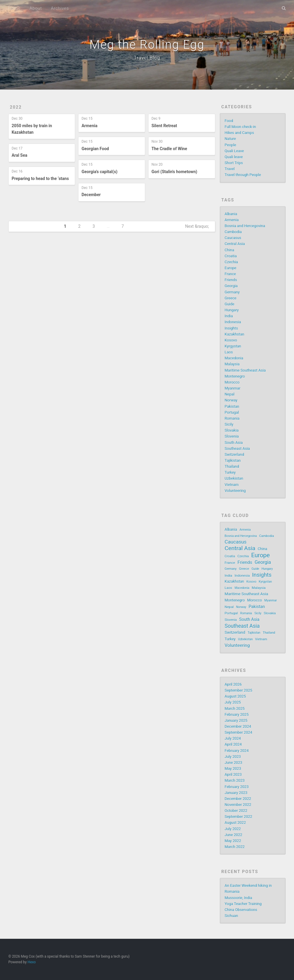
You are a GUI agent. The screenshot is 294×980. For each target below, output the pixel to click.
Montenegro (235, 376)
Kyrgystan (233, 346)
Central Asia (235, 244)
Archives (60, 8)
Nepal (229, 394)
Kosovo (231, 340)
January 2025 (236, 720)
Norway (231, 400)
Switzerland (234, 454)
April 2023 (233, 774)
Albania (231, 214)
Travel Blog (147, 58)
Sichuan (231, 916)
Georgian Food (95, 149)
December (91, 195)
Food (229, 121)
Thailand (232, 466)
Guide (229, 304)
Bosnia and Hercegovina (245, 226)
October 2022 (236, 811)
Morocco (232, 382)
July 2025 (233, 702)
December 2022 (238, 799)
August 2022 (235, 823)
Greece (230, 298)
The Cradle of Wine (169, 149)
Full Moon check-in (240, 127)
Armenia (89, 126)
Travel (230, 169)
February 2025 (236, 714)
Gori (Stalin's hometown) (174, 172)
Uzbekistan (234, 478)
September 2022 (238, 817)
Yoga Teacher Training (243, 904)
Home (14, 8)
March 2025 (235, 709)
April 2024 (233, 744)
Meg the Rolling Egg (147, 45)
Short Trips (234, 163)
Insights (231, 328)
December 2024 (238, 726)
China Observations (241, 910)
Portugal (232, 412)
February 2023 (236, 787)
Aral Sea (20, 155)
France (230, 274)
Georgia (231, 286)
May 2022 (233, 841)
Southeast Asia (237, 449)
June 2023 (233, 763)
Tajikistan (233, 460)
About (36, 8)
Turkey (230, 472)
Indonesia (233, 322)
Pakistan (232, 406)
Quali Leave (234, 151)
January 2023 (236, 793)
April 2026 (233, 684)
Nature (230, 139)
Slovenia (232, 436)
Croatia (230, 256)
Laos (229, 352)
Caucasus (233, 238)
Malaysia (232, 364)
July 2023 (233, 757)
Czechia (231, 262)
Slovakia (232, 430)
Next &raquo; (197, 226)
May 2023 (233, 769)
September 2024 (238, 732)
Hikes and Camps (239, 133)
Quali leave (234, 157)
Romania (232, 418)
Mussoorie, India (238, 898)
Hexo (31, 962)
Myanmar (232, 388)
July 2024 (233, 738)
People (230, 145)
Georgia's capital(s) (99, 172)
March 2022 (235, 847)
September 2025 (238, 690)
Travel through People (243, 175)
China (229, 250)
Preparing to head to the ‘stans (40, 179)
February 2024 (236, 751)
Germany (232, 292)
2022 (16, 107)
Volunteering (235, 491)
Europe (230, 268)
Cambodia (233, 232)
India (229, 316)
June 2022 (233, 835)
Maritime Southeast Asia (245, 370)
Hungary (232, 310)
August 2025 (235, 696)
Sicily (229, 424)
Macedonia (234, 358)
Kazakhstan (234, 334)
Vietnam (232, 485)
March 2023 (235, 780)
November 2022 (238, 805)
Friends (231, 280)
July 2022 (233, 829)
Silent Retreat (164, 126)
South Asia (233, 443)
